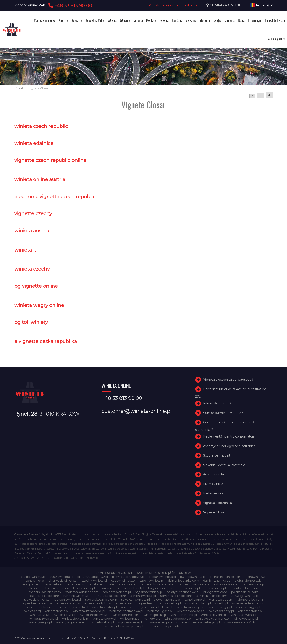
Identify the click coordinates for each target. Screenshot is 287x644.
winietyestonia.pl (246, 619)
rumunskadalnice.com (110, 596)
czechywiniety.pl (152, 581)
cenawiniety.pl (256, 577)
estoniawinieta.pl (197, 584)
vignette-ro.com (121, 603)
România (177, 20)
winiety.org (152, 619)
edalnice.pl (97, 584)
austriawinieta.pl (61, 577)
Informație (255, 20)
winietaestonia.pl (250, 611)
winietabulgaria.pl (160, 611)
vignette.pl (173, 603)
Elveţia (217, 20)
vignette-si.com (149, 603)
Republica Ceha (95, 20)
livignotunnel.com (161, 588)
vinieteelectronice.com (44, 607)
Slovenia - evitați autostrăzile (224, 465)
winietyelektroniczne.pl (213, 619)
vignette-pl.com (62, 603)
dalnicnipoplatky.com (183, 581)
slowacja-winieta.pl (245, 596)
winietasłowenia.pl (75, 619)
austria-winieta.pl (33, 577)
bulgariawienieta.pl (162, 577)
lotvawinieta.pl (189, 588)
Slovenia (205, 20)
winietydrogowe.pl (178, 619)
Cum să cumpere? (45, 20)
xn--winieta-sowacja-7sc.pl (124, 626)
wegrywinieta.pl (77, 607)
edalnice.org (77, 584)
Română (261, 5)
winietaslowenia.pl (244, 615)
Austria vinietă (214, 474)
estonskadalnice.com (229, 584)
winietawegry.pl (104, 619)
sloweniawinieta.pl (68, 600)
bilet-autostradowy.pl (93, 577)
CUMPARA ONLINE (225, 5)
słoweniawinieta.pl (167, 600)
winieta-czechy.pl (134, 607)
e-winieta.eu (54, 584)
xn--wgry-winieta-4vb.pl (241, 622)
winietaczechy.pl (222, 611)
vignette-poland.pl (92, 603)
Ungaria (230, 20)
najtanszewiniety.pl (149, 592)
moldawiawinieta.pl (117, 592)
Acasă (19, 88)
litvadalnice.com (57, 588)
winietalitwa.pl (40, 615)
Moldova (151, 20)
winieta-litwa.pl (161, 607)
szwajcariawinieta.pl (135, 600)
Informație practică (217, 403)
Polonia (164, 20)
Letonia (138, 20)
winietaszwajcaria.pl (44, 619)
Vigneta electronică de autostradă (228, 380)
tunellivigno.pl (195, 600)
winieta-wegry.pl (220, 607)
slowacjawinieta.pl (37, 600)
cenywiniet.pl (35, 581)
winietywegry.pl (40, 622)
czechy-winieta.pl (94, 581)
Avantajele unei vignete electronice (229, 446)
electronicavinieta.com (126, 584)
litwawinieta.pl (109, 588)
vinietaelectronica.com (249, 603)
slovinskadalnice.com (212, 596)
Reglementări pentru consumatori (229, 436)
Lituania (125, 20)
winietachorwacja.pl (191, 611)
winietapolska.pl (155, 615)
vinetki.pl (221, 603)
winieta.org (33, 611)
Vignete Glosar (214, 512)
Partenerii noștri (215, 493)
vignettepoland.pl (198, 603)
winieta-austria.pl (105, 607)
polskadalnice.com (245, 592)
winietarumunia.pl (184, 615)
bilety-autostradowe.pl (128, 577)
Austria (63, 20)
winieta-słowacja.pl (190, 607)
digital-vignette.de (248, 581)
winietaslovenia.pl (214, 615)
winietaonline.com (126, 615)
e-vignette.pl (32, 584)
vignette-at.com (221, 600)
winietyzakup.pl (103, 622)
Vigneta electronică (218, 503)
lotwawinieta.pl (215, 588)
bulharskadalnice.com (226, 577)
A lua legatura (277, 39)
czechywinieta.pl (123, 581)
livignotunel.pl (134, 588)
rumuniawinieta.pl (76, 596)
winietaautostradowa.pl (126, 611)
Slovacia (191, 20)
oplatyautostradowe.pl (183, 592)
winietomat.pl (130, 619)
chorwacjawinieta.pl (63, 581)
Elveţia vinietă (213, 484)
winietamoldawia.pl (94, 615)
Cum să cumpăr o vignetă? (223, 413)
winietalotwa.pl (65, 615)
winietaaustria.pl (57, 611)
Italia (241, 20)
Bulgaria (77, 20)
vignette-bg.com (250, 600)
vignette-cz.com (34, 603)
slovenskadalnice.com (176, 596)
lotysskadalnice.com (245, 588)
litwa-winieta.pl (84, 588)
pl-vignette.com (215, 592)
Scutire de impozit (217, 455)
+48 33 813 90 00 (70, 5)
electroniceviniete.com (164, 584)
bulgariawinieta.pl (193, 577)
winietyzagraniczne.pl (72, 622)
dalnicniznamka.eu (217, 581)
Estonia (112, 20)
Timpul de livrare (275, 20)
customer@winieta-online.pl (173, 5)
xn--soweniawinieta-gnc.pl (201, 622)
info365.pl (34, 588)
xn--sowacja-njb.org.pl (162, 622)
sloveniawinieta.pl (143, 596)
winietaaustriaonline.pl (89, 611)
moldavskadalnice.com (82, 592)
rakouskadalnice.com (44, 596)
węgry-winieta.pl (130, 622)
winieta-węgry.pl (248, 607)
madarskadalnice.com (45, 592)
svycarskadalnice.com (101, 600)
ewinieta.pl (257, 584)
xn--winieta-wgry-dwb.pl (165, 626)
